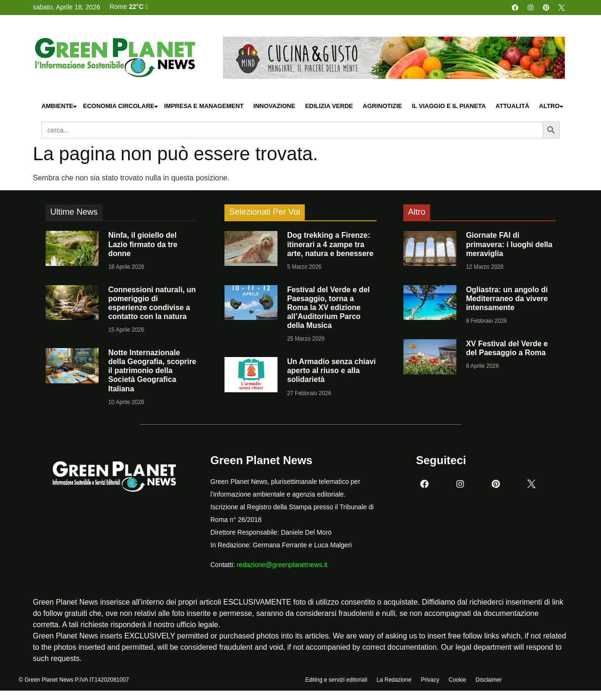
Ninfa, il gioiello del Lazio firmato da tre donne (143, 244)
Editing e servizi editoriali (336, 680)
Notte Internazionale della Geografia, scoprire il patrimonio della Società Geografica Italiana (152, 371)
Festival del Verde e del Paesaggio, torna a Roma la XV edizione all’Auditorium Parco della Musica (328, 308)
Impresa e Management (204, 106)
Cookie (457, 680)
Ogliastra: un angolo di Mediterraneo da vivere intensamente (507, 299)
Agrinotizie (383, 106)
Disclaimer (489, 680)
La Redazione (394, 680)
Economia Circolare (121, 106)
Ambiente (60, 106)
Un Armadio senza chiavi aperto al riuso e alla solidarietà (331, 370)
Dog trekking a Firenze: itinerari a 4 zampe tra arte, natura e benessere (330, 244)
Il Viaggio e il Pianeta (449, 106)
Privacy (430, 680)
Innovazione (274, 106)
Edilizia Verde (329, 106)
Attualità (512, 106)
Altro (552, 106)
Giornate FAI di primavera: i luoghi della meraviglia (509, 244)
